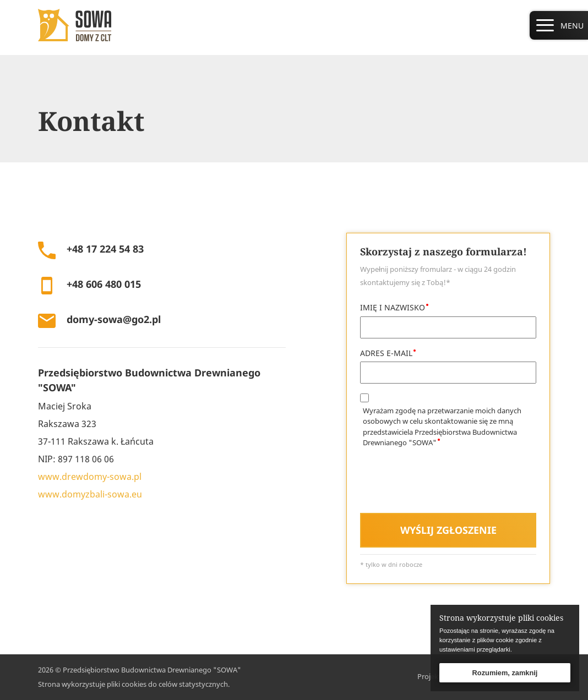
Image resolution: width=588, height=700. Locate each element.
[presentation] (444, 483)
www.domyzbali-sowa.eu (90, 494)
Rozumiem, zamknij (505, 673)
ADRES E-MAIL (386, 353)
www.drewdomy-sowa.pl (90, 477)
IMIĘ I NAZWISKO (393, 307)
